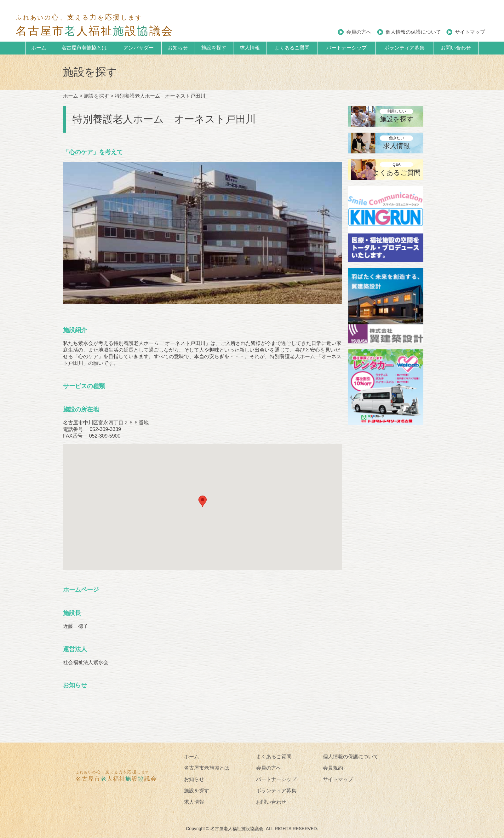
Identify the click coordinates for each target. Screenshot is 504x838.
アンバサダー (139, 48)
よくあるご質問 (292, 48)
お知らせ (178, 48)
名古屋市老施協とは (84, 48)
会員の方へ (359, 32)
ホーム (39, 48)
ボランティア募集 (404, 48)
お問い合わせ (456, 48)
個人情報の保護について (413, 32)
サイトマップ (470, 32)
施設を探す (214, 48)
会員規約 (333, 768)
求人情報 (250, 48)
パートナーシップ (346, 48)
